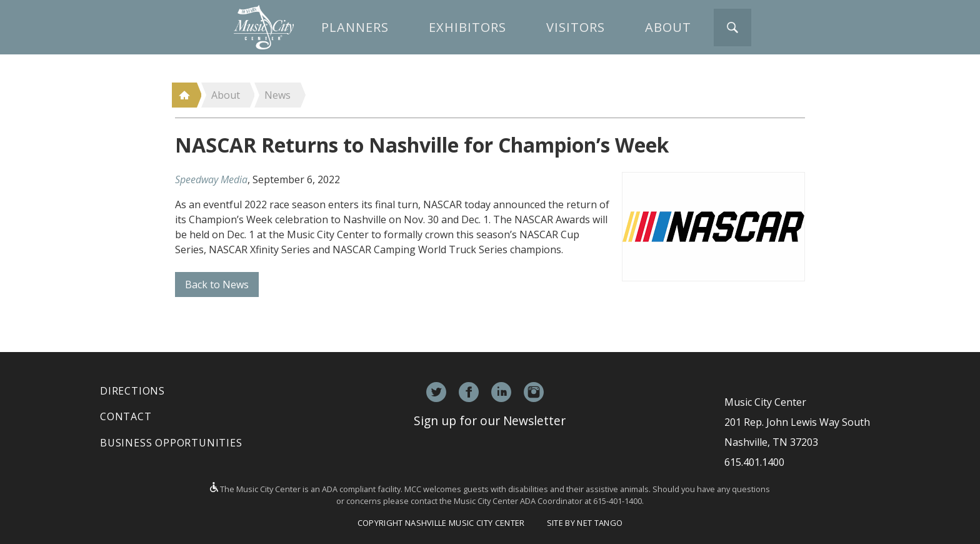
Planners (355, 27)
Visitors (576, 27)
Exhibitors (467, 27)
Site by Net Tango (585, 523)
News (277, 95)
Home (184, 95)
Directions (132, 391)
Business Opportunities (171, 443)
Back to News (217, 285)
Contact (126, 416)
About (668, 27)
